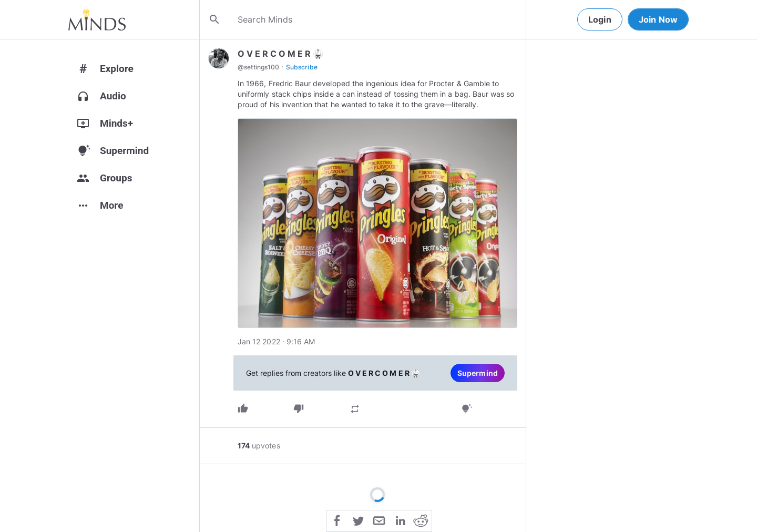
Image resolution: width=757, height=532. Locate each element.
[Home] (97, 19)
